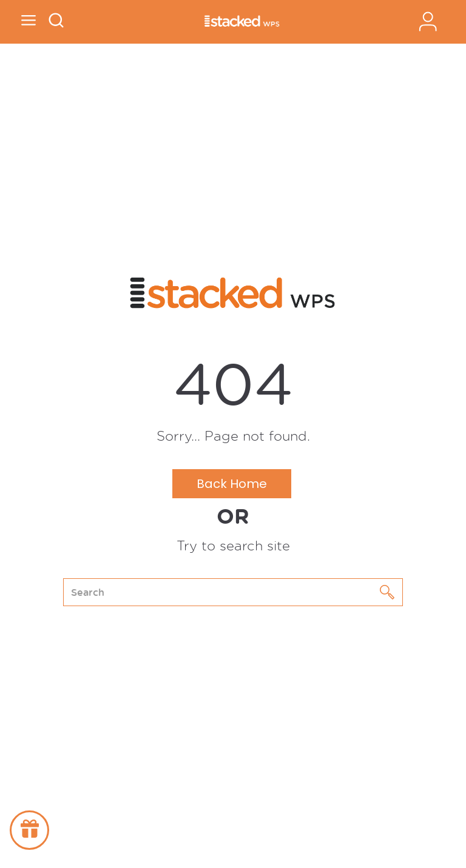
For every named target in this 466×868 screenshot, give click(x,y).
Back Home (232, 484)
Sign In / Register (428, 22)
